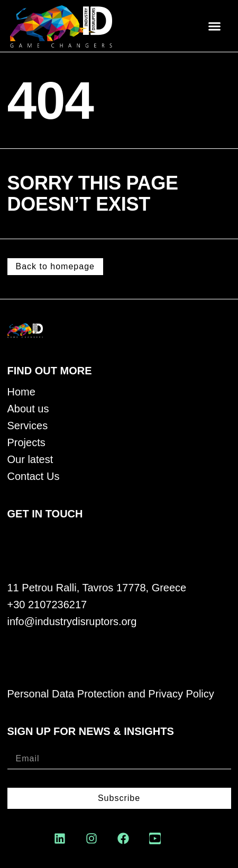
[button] (214, 26)
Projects (26, 443)
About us (28, 409)
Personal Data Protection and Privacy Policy (111, 694)
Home (21, 392)
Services (28, 426)
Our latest (30, 460)
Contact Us (34, 477)
